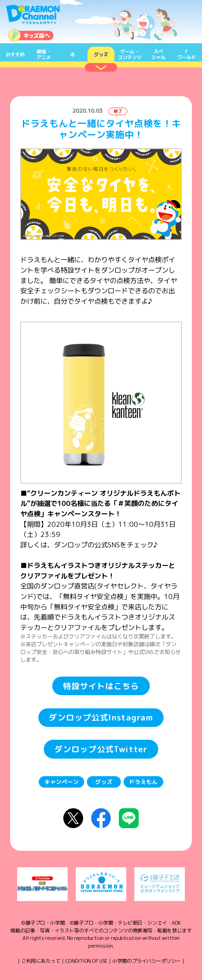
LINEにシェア (129, 818)
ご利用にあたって (41, 961)
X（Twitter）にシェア (73, 818)
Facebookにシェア (101, 818)
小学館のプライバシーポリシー (146, 961)
